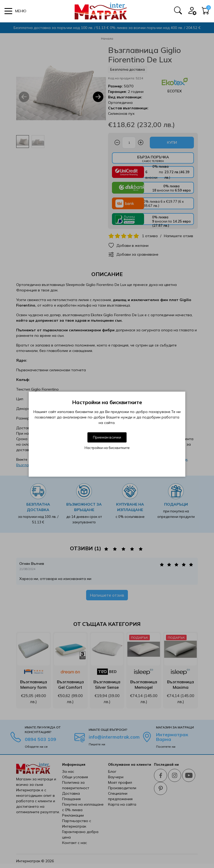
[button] (15, 11)
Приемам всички (107, 437)
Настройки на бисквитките (107, 448)
